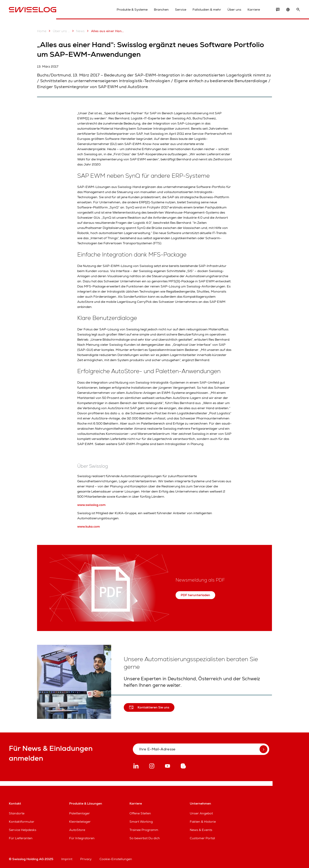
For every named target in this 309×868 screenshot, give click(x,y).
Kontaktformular (22, 822)
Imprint (67, 859)
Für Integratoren (82, 838)
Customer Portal (202, 838)
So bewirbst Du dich (145, 838)
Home (42, 31)
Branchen (161, 10)
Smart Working (141, 822)
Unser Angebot (201, 813)
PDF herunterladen (195, 595)
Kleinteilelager (80, 822)
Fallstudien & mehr (207, 10)
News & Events (201, 830)
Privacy (86, 859)
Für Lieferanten (21, 838)
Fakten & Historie (203, 822)
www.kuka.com (89, 526)
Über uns (234, 10)
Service (181, 10)
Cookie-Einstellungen (116, 859)
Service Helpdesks (23, 830)
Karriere (254, 10)
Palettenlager (80, 813)
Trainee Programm (144, 830)
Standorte (17, 813)
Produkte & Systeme (132, 10)
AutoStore (77, 830)
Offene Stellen (140, 813)
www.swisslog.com (91, 505)
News (78, 31)
